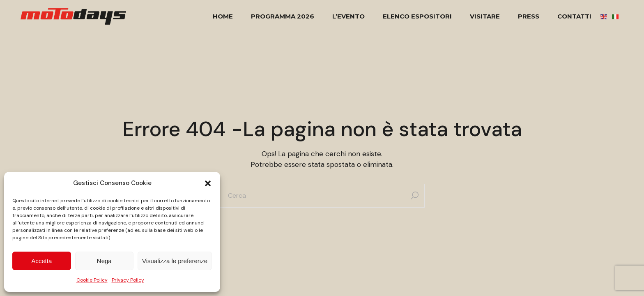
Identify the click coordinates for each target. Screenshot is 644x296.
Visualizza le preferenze (175, 261)
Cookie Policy (92, 280)
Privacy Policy (128, 280)
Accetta (41, 261)
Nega (104, 261)
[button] (208, 183)
